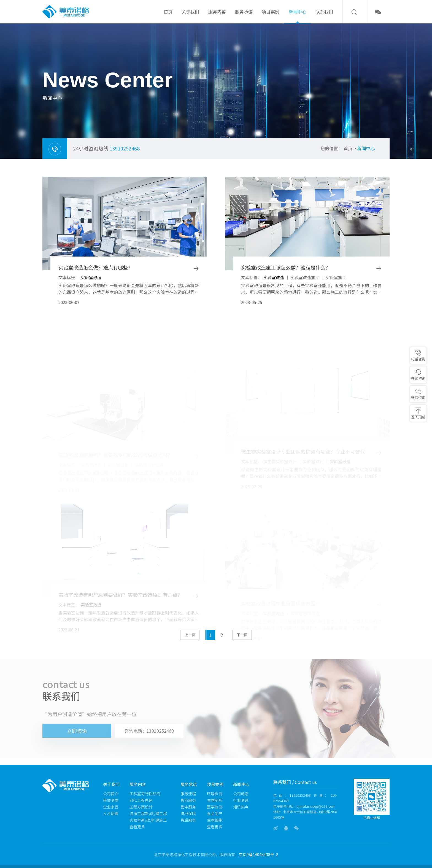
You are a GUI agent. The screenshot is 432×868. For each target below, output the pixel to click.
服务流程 (188, 794)
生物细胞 (215, 820)
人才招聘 (111, 813)
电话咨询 (418, 356)
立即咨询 (77, 731)
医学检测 (215, 807)
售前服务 (188, 800)
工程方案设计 (141, 807)
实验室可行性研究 (145, 794)
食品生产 (215, 813)
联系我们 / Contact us (295, 782)
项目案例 (271, 16)
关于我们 (190, 16)
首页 (168, 16)
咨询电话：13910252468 (149, 731)
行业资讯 (241, 800)
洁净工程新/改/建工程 (148, 813)
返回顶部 (418, 413)
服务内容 (217, 16)
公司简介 (111, 794)
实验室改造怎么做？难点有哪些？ (96, 268)
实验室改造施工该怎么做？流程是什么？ (286, 268)
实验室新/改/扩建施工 (148, 820)
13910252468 (125, 148)
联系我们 (324, 16)
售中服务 (188, 807)
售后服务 (188, 820)
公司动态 (241, 794)
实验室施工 (336, 277)
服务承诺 (244, 16)
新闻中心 (298, 16)
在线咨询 (418, 375)
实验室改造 (91, 277)
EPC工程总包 (141, 800)
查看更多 (137, 827)
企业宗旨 (111, 807)
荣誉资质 (111, 800)
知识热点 (241, 807)
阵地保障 (188, 813)
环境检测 (215, 794)
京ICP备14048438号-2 (258, 854)
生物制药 (215, 800)
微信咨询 (418, 394)
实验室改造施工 (305, 277)
